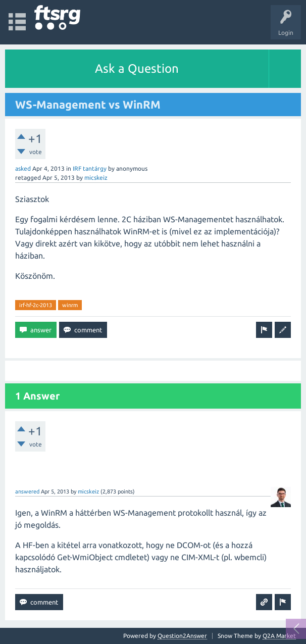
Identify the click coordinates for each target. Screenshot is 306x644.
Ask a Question (137, 68)
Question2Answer (182, 636)
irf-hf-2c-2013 (36, 305)
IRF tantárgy (90, 168)
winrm (70, 305)
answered (27, 491)
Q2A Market (279, 636)
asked (23, 168)
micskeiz (96, 178)
